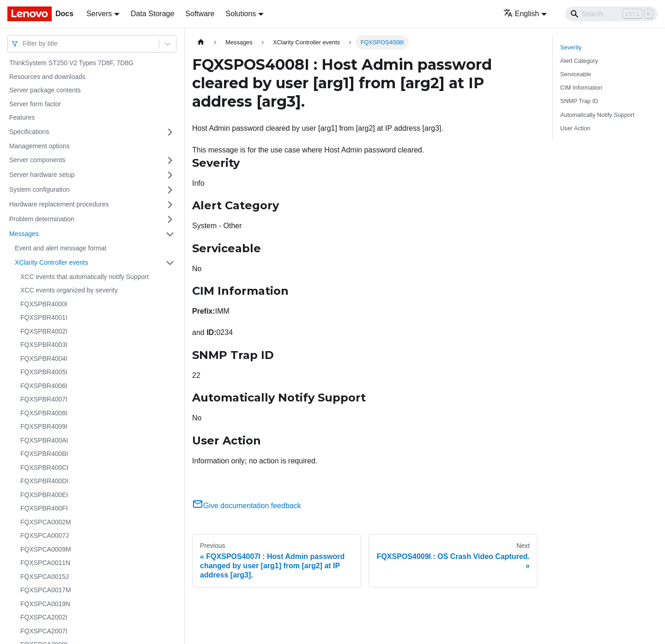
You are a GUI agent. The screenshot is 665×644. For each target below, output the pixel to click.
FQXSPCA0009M (46, 549)
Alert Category (579, 61)
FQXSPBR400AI (44, 440)
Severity (571, 47)
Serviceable (576, 74)
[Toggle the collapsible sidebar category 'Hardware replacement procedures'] (170, 205)
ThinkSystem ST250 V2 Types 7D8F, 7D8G (71, 63)
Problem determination (42, 219)
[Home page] (201, 42)
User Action (575, 128)
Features (22, 117)
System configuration (39, 189)
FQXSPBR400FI (44, 508)
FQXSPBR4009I (44, 426)
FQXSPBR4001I (44, 317)
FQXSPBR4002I (44, 331)
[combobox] (24, 44)
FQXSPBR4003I (44, 345)
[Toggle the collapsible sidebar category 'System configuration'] (170, 190)
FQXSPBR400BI (44, 454)
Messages (24, 234)
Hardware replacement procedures (59, 204)
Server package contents (45, 90)
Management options (39, 146)
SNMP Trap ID (579, 101)
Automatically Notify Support (597, 115)
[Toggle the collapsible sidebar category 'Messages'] (170, 234)
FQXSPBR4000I (44, 304)
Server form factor (35, 104)
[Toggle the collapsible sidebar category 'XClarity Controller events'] (170, 263)
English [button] (521, 14)
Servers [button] (99, 14)
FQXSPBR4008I (44, 413)
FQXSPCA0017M (46, 590)
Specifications (29, 132)
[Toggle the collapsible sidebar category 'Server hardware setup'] (170, 175)
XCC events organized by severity (69, 290)
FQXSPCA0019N (45, 604)
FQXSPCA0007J (45, 535)
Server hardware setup (42, 175)
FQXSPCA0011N (45, 563)
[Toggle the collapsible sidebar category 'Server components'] (170, 160)
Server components (37, 160)
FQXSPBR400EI (44, 495)
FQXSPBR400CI (44, 468)
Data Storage (152, 14)
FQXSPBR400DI (44, 481)
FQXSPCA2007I (44, 631)
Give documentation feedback (247, 506)
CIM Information (581, 88)
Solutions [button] (241, 14)
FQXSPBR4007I (44, 399)
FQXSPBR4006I (44, 386)
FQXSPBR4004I (44, 358)
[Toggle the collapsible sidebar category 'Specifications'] (170, 132)
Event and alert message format (60, 248)
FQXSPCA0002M (46, 522)
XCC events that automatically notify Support (85, 277)
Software (200, 14)
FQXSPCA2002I (44, 617)
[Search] (611, 14)
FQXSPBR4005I (44, 372)
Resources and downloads (47, 77)
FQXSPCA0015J (45, 577)
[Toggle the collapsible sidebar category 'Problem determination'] (170, 219)
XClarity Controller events (51, 262)
